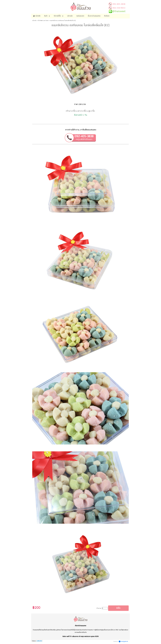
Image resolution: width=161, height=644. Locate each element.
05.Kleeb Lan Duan (43, 21)
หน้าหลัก (34, 21)
